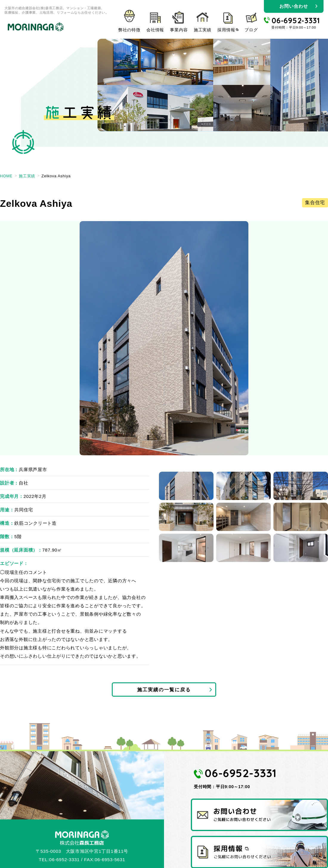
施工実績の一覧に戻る (164, 691)
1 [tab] (186, 486)
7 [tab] (186, 548)
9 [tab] (301, 548)
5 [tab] (243, 517)
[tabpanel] (164, 338)
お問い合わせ (294, 6)
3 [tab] (301, 486)
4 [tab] (186, 517)
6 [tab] (301, 517)
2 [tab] (243, 486)
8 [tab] (243, 548)
